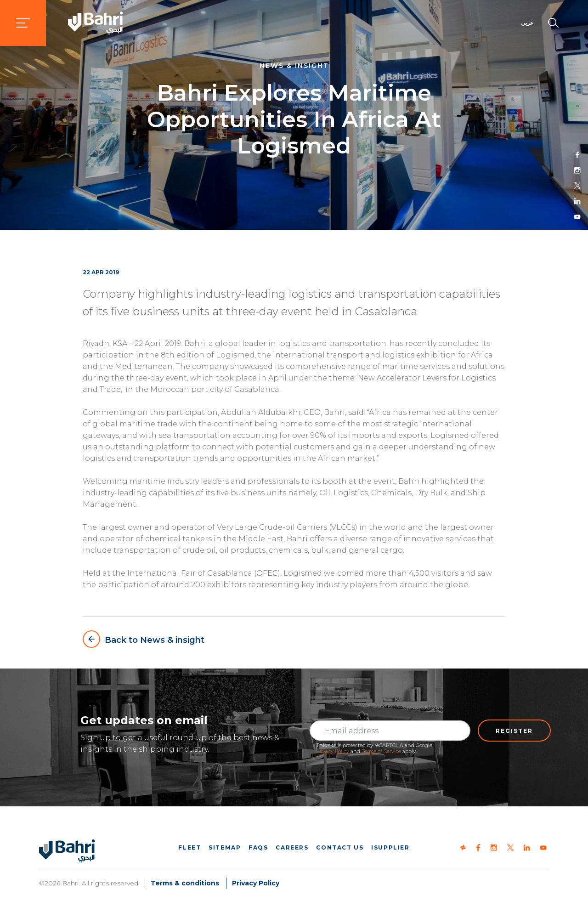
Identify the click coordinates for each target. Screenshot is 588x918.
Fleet (189, 847)
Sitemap (225, 847)
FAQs (258, 847)
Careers (292, 847)
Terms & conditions (185, 883)
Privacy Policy (333, 751)
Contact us (340, 847)
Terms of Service (381, 751)
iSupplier (390, 847)
